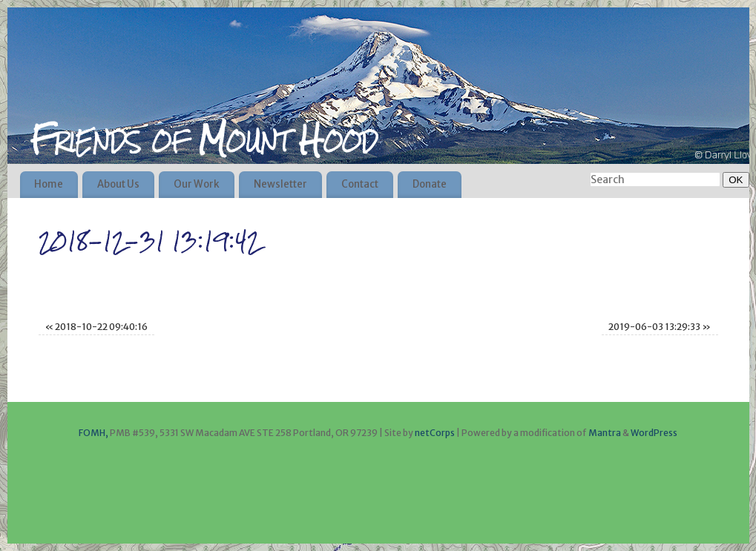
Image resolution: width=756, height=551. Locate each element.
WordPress (654, 433)
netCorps (435, 433)
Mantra (605, 433)
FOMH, (93, 433)
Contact (360, 184)
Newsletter (280, 184)
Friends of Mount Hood (204, 139)
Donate (430, 184)
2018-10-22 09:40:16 (96, 327)
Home (49, 184)
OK (733, 179)
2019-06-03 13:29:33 (660, 327)
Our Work (197, 184)
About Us (118, 184)
